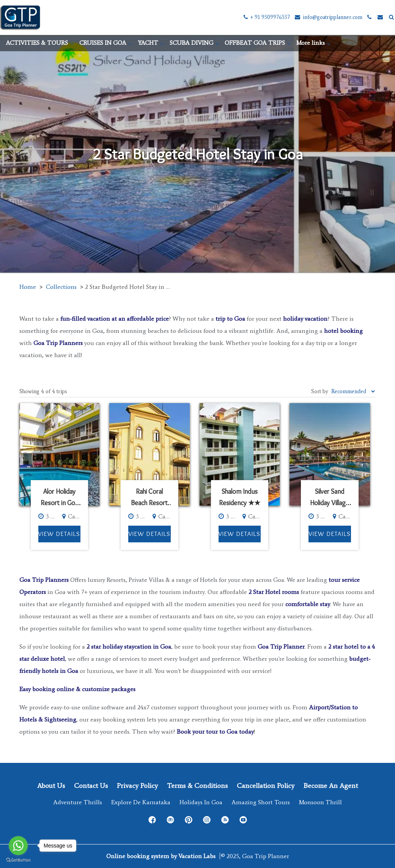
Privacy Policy (137, 786)
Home (28, 287)
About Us (51, 786)
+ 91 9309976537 (266, 17)
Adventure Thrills (78, 802)
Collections (61, 287)
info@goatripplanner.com (328, 17)
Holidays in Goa (201, 802)
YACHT (148, 43)
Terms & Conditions (197, 786)
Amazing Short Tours (261, 802)
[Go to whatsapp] (18, 846)
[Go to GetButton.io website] (18, 860)
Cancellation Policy (266, 786)
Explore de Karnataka (141, 802)
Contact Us (91, 786)
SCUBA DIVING (191, 43)
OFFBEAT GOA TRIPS (255, 43)
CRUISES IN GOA (103, 43)
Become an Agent (331, 786)
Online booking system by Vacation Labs (162, 856)
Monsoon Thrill (320, 802)
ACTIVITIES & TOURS (37, 43)
